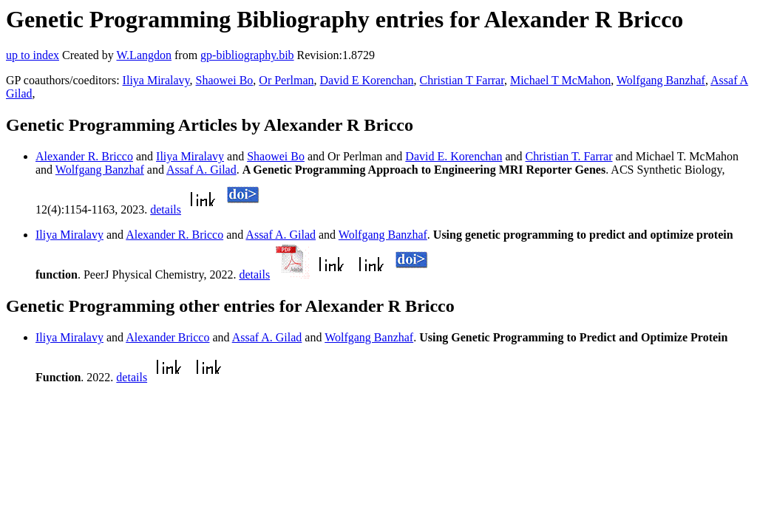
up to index (33, 55)
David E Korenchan (367, 80)
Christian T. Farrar (569, 156)
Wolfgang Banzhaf (661, 80)
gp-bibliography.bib (247, 55)
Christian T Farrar (462, 80)
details (166, 209)
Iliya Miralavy (156, 80)
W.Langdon (144, 55)
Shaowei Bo (225, 80)
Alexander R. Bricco (84, 156)
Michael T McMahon (560, 80)
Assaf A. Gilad (201, 170)
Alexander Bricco (167, 337)
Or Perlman (286, 80)
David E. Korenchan (454, 156)
